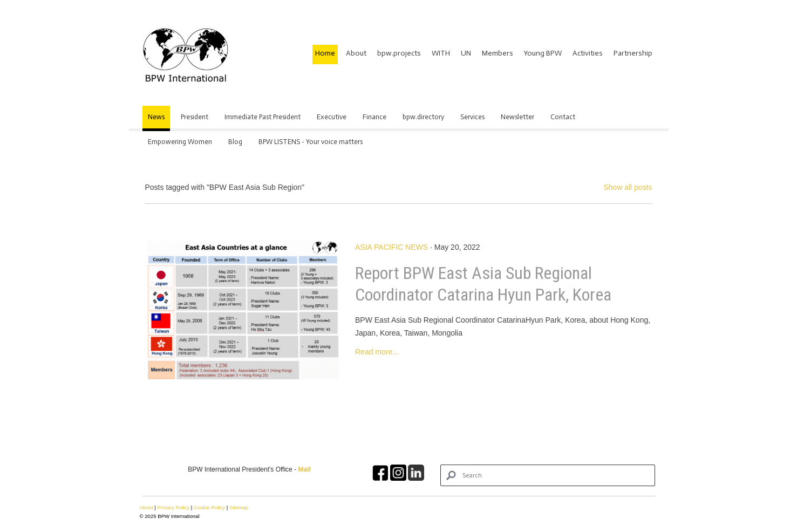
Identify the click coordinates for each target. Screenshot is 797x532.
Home (325, 53)
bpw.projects (399, 53)
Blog (235, 142)
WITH (441, 53)
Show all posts (628, 187)
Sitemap (239, 507)
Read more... (377, 352)
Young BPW (543, 53)
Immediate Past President (263, 117)
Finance (374, 117)
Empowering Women (180, 142)
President (195, 117)
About (356, 53)
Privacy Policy (173, 507)
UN (466, 53)
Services (472, 117)
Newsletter (517, 117)
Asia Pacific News (391, 247)
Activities (588, 53)
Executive (332, 117)
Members (498, 53)
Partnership (633, 53)
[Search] (547, 475)
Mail (304, 469)
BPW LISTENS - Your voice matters (311, 142)
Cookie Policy (209, 507)
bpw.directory (423, 117)
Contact (563, 117)
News (156, 117)
